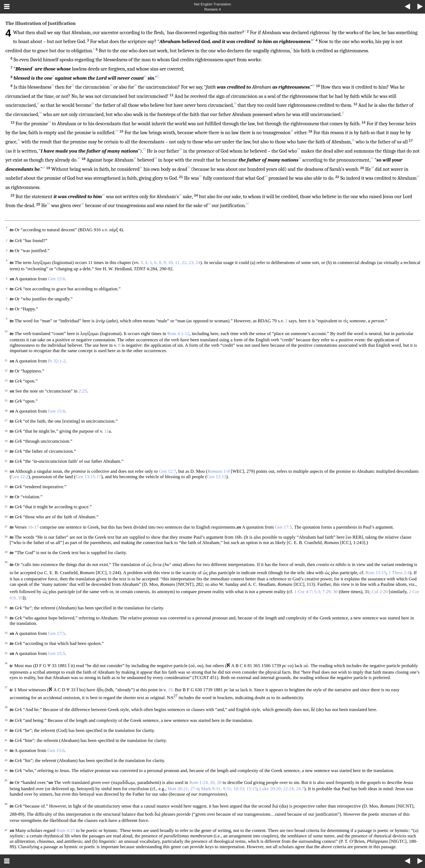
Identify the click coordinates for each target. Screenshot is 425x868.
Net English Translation (212, 4)
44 (49, 204)
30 (79, 158)
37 (189, 167)
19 (235, 103)
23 (117, 131)
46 (209, 204)
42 (103, 195)
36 (141, 167)
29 (299, 149)
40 (266, 176)
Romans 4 (213, 9)
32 (156, 158)
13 (73, 85)
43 (180, 195)
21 (343, 113)
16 (313, 85)
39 (200, 176)
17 (38, 103)
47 (247, 204)
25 (19, 140)
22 (49, 122)
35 (44, 167)
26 (353, 140)
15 (135, 85)
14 (111, 85)
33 (300, 158)
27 (144, 149)
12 (53, 85)
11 (158, 76)
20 (41, 113)
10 (145, 76)
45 (83, 204)
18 (93, 103)
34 (372, 158)
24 (292, 131)
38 (373, 167)
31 (135, 158)
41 (418, 176)
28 (181, 149)
